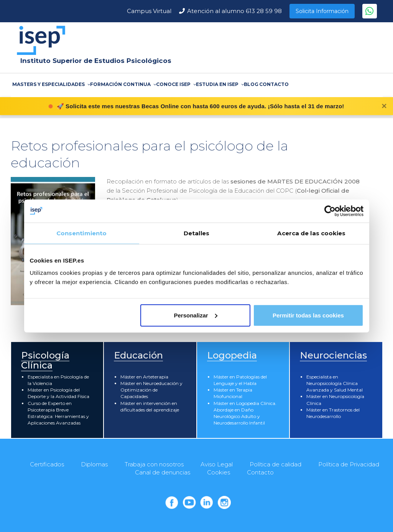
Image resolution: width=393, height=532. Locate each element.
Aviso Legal (217, 464)
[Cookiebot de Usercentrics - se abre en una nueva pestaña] (330, 211)
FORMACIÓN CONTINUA (123, 84)
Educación (138, 355)
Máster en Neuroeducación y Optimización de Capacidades (151, 390)
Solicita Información (322, 11)
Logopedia (232, 355)
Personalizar (196, 315)
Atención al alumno (234, 11)
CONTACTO (274, 84)
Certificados (47, 464)
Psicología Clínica (45, 360)
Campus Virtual (149, 11)
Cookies (219, 472)
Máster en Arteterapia (144, 377)
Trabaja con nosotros (154, 464)
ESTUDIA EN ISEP (220, 84)
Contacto (260, 472)
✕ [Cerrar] (384, 106)
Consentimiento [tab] (81, 233)
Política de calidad (275, 464)
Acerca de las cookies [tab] (311, 233)
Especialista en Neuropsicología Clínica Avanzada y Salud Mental (335, 383)
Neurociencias (333, 355)
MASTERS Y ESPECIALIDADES (51, 84)
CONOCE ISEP (176, 84)
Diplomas (94, 464)
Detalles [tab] (196, 233)
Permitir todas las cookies (308, 315)
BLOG (251, 84)
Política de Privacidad (349, 464)
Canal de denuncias (163, 472)
